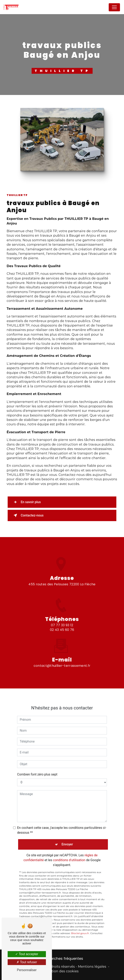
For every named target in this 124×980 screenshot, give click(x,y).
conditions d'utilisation (69, 854)
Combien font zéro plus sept (37, 768)
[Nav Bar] (114, 7)
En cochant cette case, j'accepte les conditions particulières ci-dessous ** (62, 824)
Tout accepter (27, 954)
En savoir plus (26, 502)
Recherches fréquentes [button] (63, 959)
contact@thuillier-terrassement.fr (62, 659)
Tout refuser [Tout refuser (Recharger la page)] (27, 962)
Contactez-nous (28, 515)
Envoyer (67, 838)
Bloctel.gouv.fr (80, 927)
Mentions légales (92, 967)
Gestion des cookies (62, 971)
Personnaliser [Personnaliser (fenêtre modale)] (27, 970)
